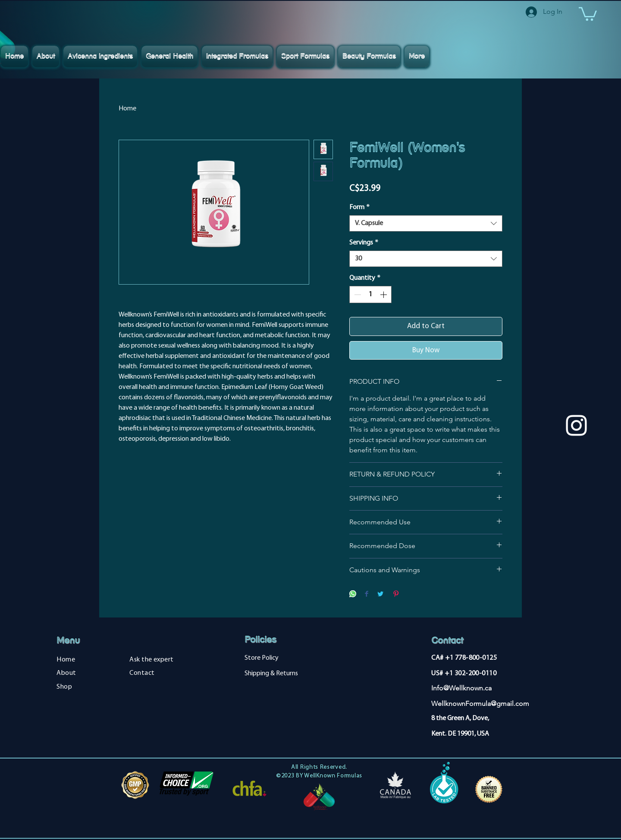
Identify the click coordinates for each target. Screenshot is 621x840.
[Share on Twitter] (380, 594)
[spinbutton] (370, 295)
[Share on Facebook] (367, 594)
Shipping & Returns (271, 674)
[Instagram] (576, 425)
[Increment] (384, 295)
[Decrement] (357, 295)
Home (127, 109)
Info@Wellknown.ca (461, 688)
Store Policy (262, 658)
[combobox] (426, 223)
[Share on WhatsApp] (353, 594)
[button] (588, 13)
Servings (364, 243)
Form (359, 207)
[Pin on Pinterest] (396, 594)
